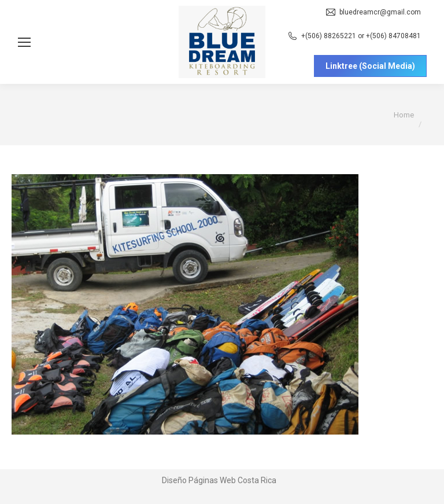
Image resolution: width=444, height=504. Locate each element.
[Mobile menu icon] (24, 42)
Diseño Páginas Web (199, 480)
